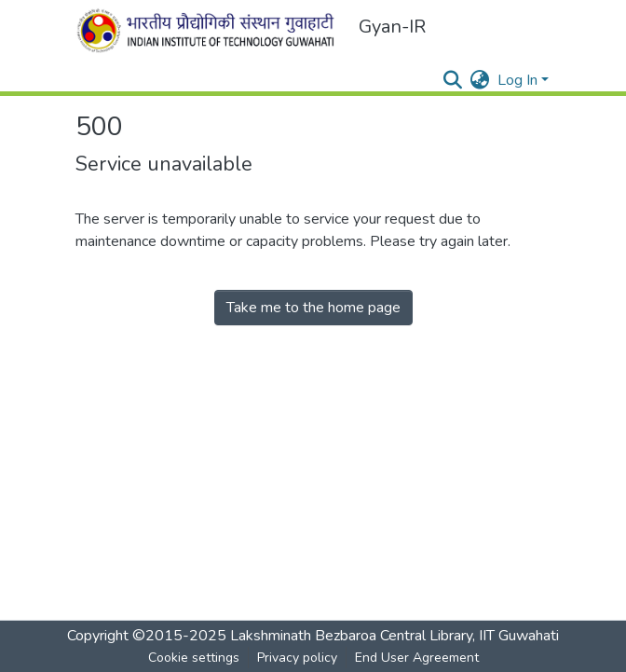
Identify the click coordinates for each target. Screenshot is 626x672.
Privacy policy (297, 658)
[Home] (210, 31)
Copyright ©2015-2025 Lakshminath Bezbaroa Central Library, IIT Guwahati (313, 636)
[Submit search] (453, 80)
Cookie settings (194, 658)
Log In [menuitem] (517, 80)
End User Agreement (417, 658)
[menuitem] (480, 80)
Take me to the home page (313, 308)
